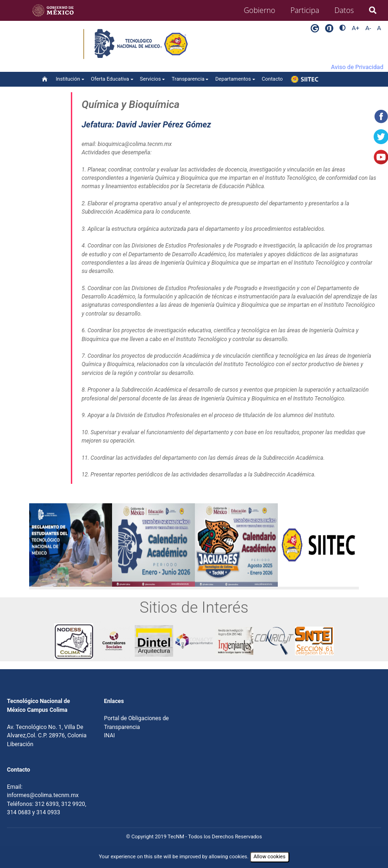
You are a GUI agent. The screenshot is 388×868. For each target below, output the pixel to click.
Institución (68, 79)
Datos (344, 10)
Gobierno (260, 10)
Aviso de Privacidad (357, 67)
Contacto (272, 79)
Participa (305, 10)
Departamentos (233, 79)
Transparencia (188, 79)
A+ (356, 28)
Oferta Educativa (110, 79)
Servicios (150, 79)
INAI (110, 735)
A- (368, 28)
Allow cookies (270, 857)
